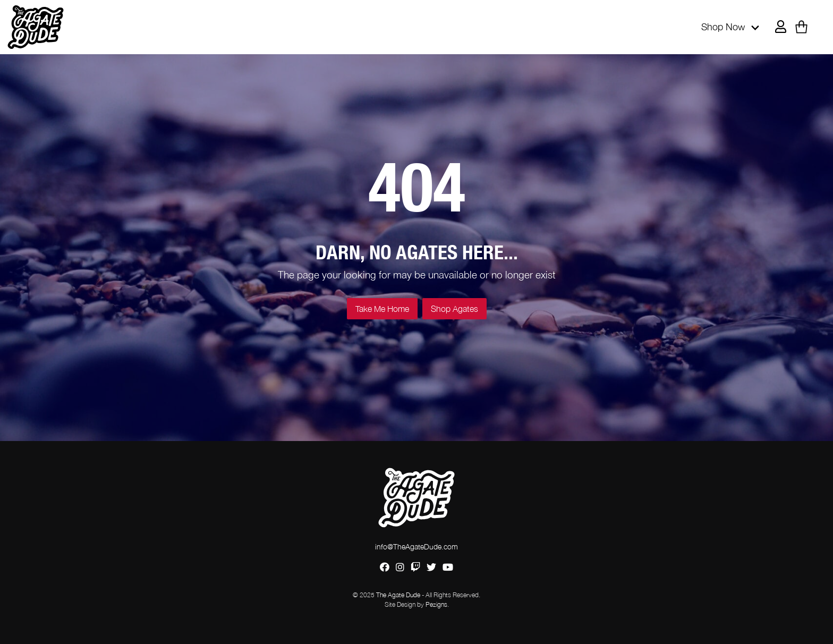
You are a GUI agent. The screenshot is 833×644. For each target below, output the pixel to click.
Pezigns (436, 604)
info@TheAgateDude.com (416, 546)
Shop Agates (454, 309)
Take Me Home (382, 309)
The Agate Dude (398, 595)
